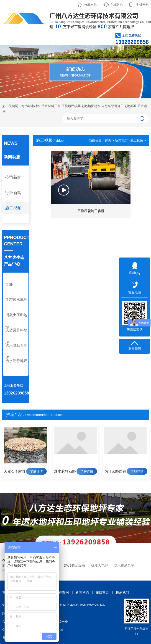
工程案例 (62, 592)
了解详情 (36, 471)
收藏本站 (90, 5)
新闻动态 (121, 140)
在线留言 (102, 592)
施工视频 (13, 208)
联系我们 (122, 592)
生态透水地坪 (16, 300)
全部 (9, 284)
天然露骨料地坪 (16, 336)
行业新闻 (13, 193)
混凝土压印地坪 (16, 321)
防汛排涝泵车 (124, 565)
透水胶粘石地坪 (16, 352)
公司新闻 (13, 177)
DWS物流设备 (75, 565)
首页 (108, 140)
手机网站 (142, 5)
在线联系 (116, 5)
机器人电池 (100, 565)
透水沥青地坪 (16, 361)
